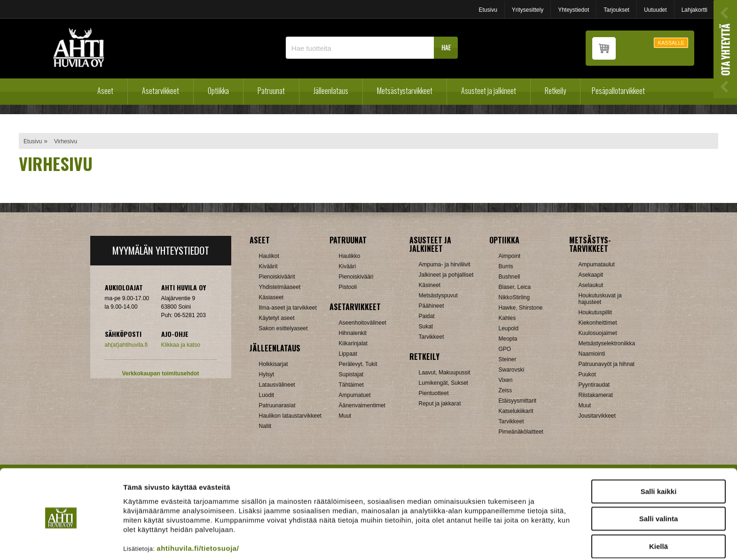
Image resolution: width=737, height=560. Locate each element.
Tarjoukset (616, 10)
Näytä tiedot (503, 541)
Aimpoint (510, 256)
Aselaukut (591, 285)
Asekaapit (591, 275)
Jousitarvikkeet (597, 416)
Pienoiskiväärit (277, 277)
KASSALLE (671, 43)
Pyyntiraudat (594, 385)
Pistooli (348, 287)
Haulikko (350, 256)
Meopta (508, 339)
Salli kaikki (659, 455)
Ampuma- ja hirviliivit (445, 264)
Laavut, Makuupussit (445, 373)
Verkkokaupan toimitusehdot (160, 373)
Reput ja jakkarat (440, 404)
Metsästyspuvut (438, 296)
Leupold (509, 328)
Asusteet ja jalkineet (489, 91)
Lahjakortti (694, 10)
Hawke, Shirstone (521, 308)
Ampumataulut (597, 264)
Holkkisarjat (274, 364)
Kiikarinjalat (353, 343)
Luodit (267, 395)
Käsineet (430, 285)
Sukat (426, 327)
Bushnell (510, 277)
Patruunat (271, 91)
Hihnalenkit (353, 333)
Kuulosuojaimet (598, 333)
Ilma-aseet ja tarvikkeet (288, 308)
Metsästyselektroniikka (607, 343)
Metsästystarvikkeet (405, 91)
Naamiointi (592, 354)
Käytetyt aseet (277, 318)
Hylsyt (267, 374)
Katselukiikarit (516, 411)
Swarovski (512, 370)
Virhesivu (66, 141)
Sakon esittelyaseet (283, 328)
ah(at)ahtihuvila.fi (126, 345)
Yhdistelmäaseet (280, 287)
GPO (505, 349)
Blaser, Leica (515, 287)
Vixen (506, 380)
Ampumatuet (355, 395)
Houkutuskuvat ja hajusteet (600, 299)
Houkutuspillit (595, 312)
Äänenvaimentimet (362, 405)
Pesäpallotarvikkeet (618, 91)
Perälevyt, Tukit (358, 364)
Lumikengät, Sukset (443, 383)
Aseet (105, 91)
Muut (345, 416)
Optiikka (218, 91)
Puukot (587, 374)
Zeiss (506, 390)
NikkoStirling (514, 297)
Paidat (427, 316)
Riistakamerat (596, 395)
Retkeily (555, 91)
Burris (506, 266)
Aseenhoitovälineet (363, 323)
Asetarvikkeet (161, 91)
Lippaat (348, 354)
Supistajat (351, 374)
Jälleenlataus (331, 91)
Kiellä (659, 509)
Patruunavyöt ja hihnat (607, 364)
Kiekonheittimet (598, 323)
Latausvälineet (277, 385)
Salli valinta (659, 482)
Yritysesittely (528, 10)
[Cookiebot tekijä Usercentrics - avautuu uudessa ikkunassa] (61, 542)
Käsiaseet (271, 297)
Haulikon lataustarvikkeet (290, 416)
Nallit (265, 426)
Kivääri (348, 266)
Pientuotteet (434, 393)
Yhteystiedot (573, 10)
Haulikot (269, 256)
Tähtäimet (351, 385)
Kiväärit (268, 266)
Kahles (507, 318)
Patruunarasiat (277, 405)
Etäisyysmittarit (518, 401)
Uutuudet (655, 10)
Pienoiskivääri (356, 277)
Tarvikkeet (431, 337)
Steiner (508, 359)
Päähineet (431, 306)
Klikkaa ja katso (181, 345)
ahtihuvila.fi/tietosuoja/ (198, 511)
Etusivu (488, 10)
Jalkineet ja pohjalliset (446, 275)
